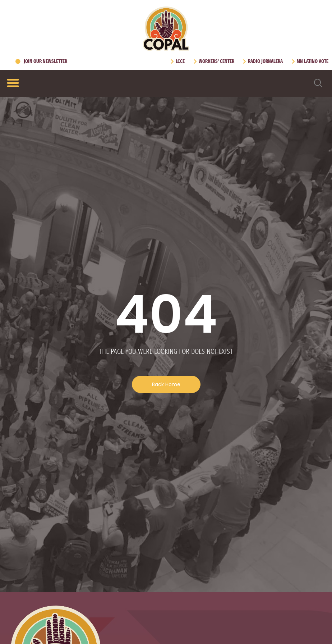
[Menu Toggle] (13, 83)
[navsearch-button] (318, 83)
